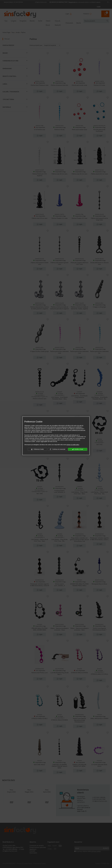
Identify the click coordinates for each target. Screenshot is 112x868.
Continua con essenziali (57, 449)
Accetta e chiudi (78, 449)
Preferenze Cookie (37, 449)
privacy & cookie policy (73, 445)
